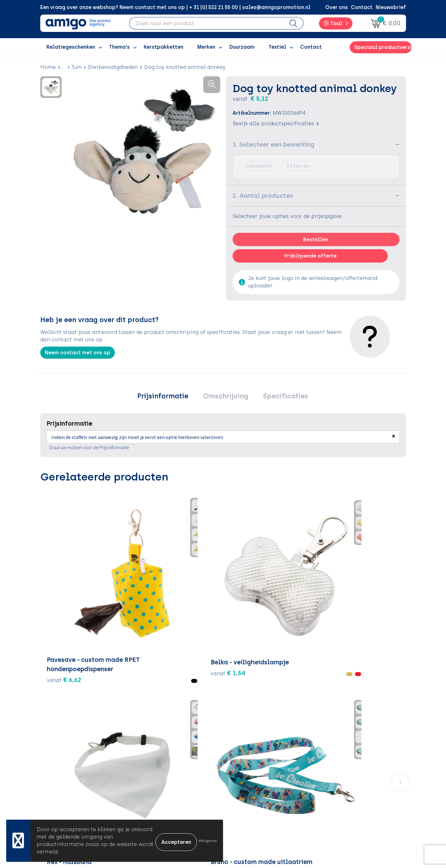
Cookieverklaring (344, 763)
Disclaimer (336, 782)
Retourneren (248, 773)
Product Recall (251, 792)
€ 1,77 (247, 589)
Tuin (77, 67)
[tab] (168, 398)
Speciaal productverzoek (383, 47)
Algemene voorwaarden (353, 754)
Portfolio (154, 801)
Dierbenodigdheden (113, 67)
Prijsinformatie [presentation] (168, 398)
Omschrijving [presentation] (226, 398)
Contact (362, 7)
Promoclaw (157, 782)
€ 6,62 (57, 603)
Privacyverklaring (345, 773)
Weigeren (208, 841)
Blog (148, 810)
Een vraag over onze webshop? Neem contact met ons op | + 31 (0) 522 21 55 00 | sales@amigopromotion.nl (175, 7)
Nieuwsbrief (391, 7)
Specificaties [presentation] (280, 398)
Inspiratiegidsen (163, 773)
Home (48, 67)
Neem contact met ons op (78, 353)
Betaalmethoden (254, 763)
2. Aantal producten (263, 196)
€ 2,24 (179, 575)
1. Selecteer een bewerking (273, 144)
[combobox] (207, 23)
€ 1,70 (369, 589)
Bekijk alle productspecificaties (276, 124)
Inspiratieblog (161, 763)
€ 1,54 (118, 584)
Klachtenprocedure (257, 782)
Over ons (337, 7)
